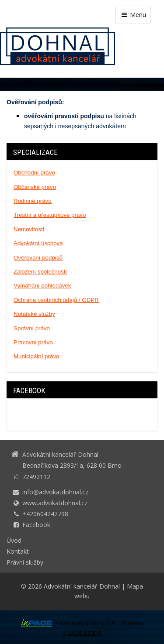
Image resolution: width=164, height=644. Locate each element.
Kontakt (18, 551)
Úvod (14, 540)
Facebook (36, 525)
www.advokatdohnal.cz (55, 503)
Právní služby (25, 562)
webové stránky (82, 623)
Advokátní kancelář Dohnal (82, 586)
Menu (133, 15)
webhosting (85, 632)
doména (132, 623)
